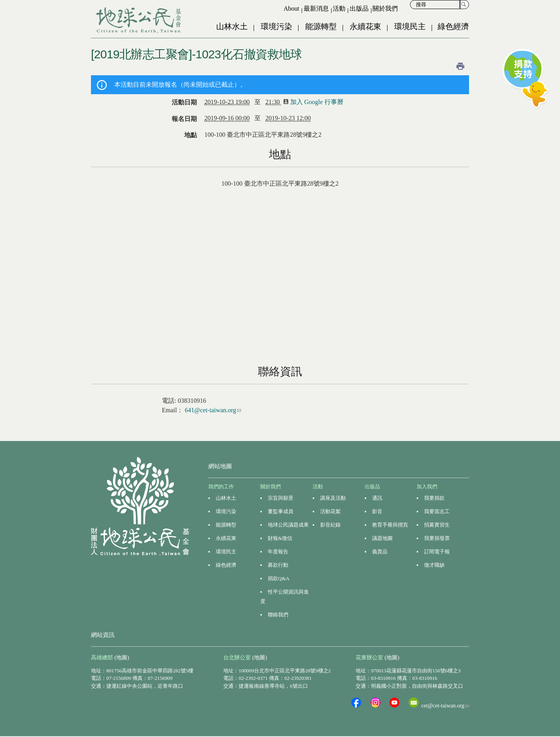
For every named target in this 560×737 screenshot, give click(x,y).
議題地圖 (382, 538)
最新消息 (316, 8)
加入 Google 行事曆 (316, 102)
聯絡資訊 (280, 371)
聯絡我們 (278, 615)
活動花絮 (330, 511)
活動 (339, 8)
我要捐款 (434, 498)
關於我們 (385, 8)
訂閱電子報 (437, 552)
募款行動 (278, 565)
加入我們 (427, 487)
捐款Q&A (279, 578)
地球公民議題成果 (288, 525)
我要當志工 (437, 511)
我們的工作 (221, 487)
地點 (191, 135)
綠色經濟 (453, 26)
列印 (460, 66)
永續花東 (365, 26)
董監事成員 (281, 511)
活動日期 (184, 102)
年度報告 (278, 552)
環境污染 (276, 26)
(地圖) (122, 658)
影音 (377, 511)
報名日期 (184, 119)
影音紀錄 (330, 525)
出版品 (359, 8)
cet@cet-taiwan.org (445, 706)
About (291, 8)
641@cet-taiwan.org (213, 410)
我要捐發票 (437, 538)
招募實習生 (437, 525)
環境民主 (410, 26)
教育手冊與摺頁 (390, 525)
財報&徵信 (280, 538)
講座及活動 (333, 498)
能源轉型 (321, 26)
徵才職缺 (434, 565)
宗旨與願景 (281, 498)
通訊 (377, 498)
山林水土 (232, 26)
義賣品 (380, 552)
